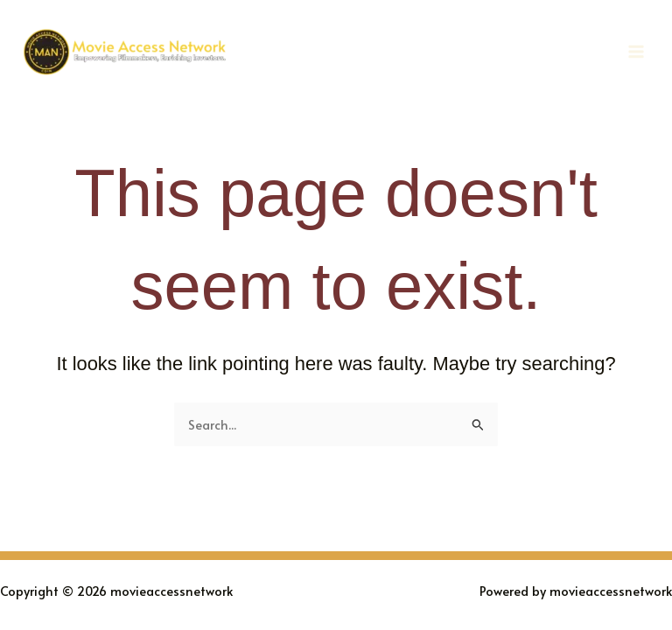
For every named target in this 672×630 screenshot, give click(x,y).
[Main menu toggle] (636, 52)
